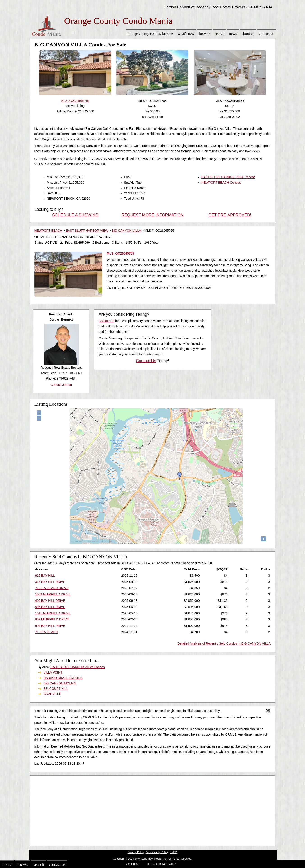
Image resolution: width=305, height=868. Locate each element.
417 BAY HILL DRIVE (50, 582)
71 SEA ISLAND (47, 632)
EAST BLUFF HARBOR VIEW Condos (228, 177)
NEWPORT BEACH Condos (221, 183)
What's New (186, 34)
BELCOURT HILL (56, 689)
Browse (204, 34)
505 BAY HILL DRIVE (50, 607)
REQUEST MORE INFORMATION (152, 215)
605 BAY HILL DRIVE (50, 626)
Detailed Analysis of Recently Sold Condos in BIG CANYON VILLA (224, 643)
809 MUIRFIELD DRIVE (52, 619)
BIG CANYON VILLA (126, 231)
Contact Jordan (61, 385)
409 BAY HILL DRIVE (50, 601)
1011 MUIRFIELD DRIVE (53, 613)
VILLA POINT (53, 672)
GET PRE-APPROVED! (230, 215)
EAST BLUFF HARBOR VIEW (87, 231)
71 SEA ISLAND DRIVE (52, 588)
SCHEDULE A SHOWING (75, 215)
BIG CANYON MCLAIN (60, 683)
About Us (248, 34)
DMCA (173, 852)
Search (219, 34)
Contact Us (267, 34)
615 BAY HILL (45, 576)
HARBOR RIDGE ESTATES (63, 678)
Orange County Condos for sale (150, 34)
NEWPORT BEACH (48, 231)
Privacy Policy (136, 852)
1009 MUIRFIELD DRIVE (53, 594)
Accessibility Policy (157, 852)
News (233, 34)
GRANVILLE (52, 694)
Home (7, 864)
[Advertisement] (153, 810)
